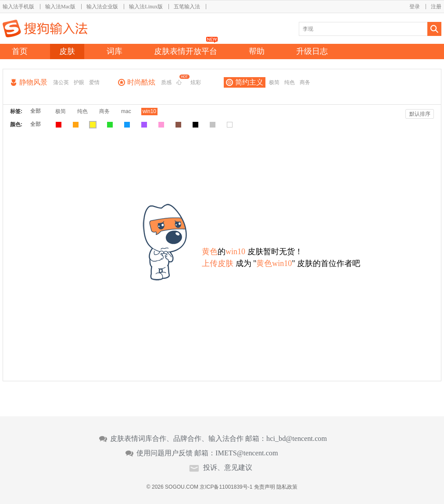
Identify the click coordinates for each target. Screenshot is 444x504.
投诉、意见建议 (228, 468)
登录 (415, 7)
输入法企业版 (102, 7)
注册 (436, 7)
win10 (149, 111)
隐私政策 (287, 487)
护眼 (79, 82)
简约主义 (249, 82)
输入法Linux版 (146, 7)
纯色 (290, 82)
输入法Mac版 (60, 7)
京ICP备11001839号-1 (226, 487)
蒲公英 (61, 82)
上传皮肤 (218, 263)
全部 (36, 111)
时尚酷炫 (141, 82)
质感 (166, 82)
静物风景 (33, 82)
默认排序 (420, 114)
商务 (305, 82)
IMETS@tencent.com (247, 453)
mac (126, 111)
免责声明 (265, 487)
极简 (274, 82)
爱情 (94, 82)
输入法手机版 (18, 7)
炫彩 (196, 82)
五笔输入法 (187, 7)
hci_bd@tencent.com (297, 439)
